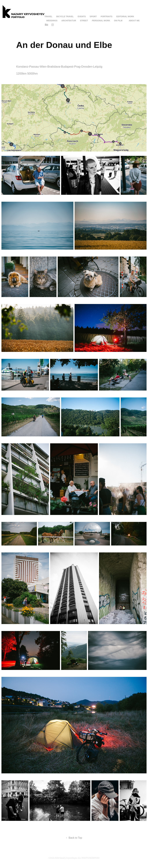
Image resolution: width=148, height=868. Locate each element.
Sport (93, 16)
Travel (48, 16)
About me (134, 21)
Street (84, 21)
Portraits (107, 16)
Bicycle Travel (65, 16)
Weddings (52, 21)
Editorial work (125, 16)
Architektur (69, 21)
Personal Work (101, 21)
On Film (118, 21)
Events (82, 16)
